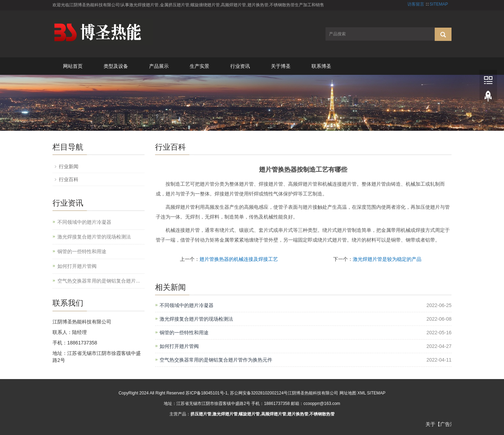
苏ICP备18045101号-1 (206, 393)
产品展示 (159, 66)
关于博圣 (281, 66)
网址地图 (348, 393)
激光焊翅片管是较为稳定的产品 (387, 259)
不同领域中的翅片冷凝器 (187, 305)
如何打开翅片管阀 (179, 346)
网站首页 (73, 66)
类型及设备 (116, 66)
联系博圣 (321, 66)
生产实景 (199, 66)
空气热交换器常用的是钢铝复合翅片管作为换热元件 (216, 360)
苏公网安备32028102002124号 (259, 393)
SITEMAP (439, 4)
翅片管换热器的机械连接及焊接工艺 (239, 259)
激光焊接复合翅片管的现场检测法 (196, 319)
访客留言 (416, 4)
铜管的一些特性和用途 (184, 333)
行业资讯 (240, 66)
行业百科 (69, 179)
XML (362, 393)
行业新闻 (69, 166)
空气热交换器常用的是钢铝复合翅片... (99, 281)
